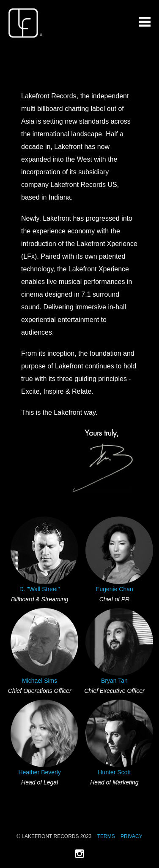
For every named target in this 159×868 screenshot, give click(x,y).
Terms (106, 836)
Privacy (132, 836)
